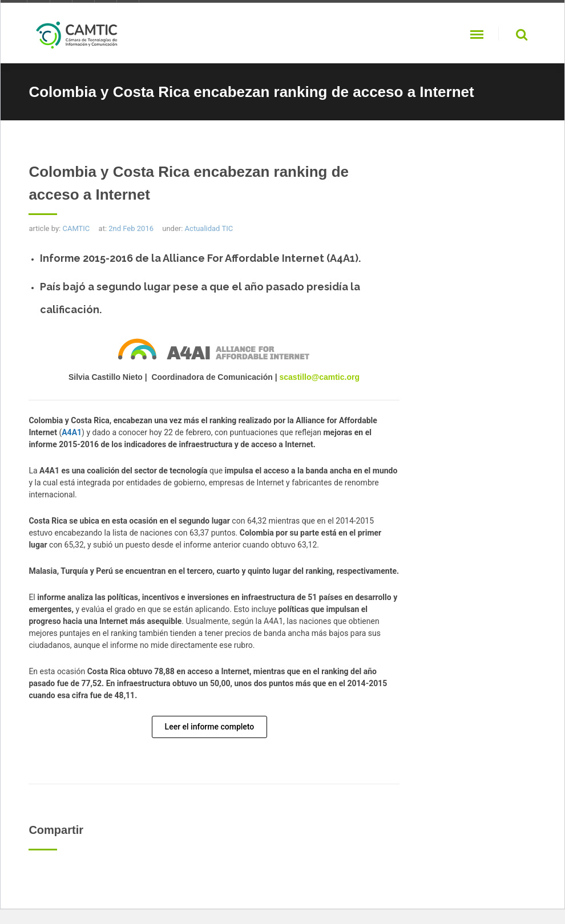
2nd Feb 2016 (131, 228)
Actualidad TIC (209, 228)
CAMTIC (76, 228)
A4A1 (72, 432)
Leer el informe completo (210, 727)
